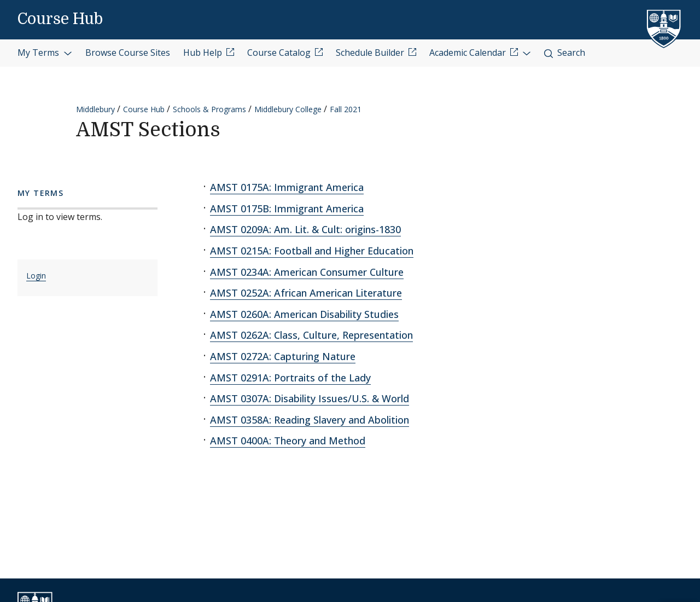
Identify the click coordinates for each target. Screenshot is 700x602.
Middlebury (95, 109)
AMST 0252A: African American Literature (306, 293)
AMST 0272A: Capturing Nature (283, 356)
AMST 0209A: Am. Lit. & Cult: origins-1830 (305, 229)
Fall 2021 (346, 109)
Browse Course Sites (128, 53)
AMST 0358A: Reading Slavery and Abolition (310, 420)
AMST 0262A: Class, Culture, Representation (311, 335)
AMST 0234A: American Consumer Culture (307, 272)
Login (36, 276)
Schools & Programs (209, 109)
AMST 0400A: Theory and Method (288, 441)
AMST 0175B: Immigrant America (287, 209)
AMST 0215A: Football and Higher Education (312, 251)
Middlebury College (288, 109)
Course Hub (60, 19)
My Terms (45, 53)
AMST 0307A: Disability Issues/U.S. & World (310, 398)
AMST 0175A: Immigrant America (287, 187)
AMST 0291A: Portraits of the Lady (290, 378)
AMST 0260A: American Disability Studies (304, 314)
